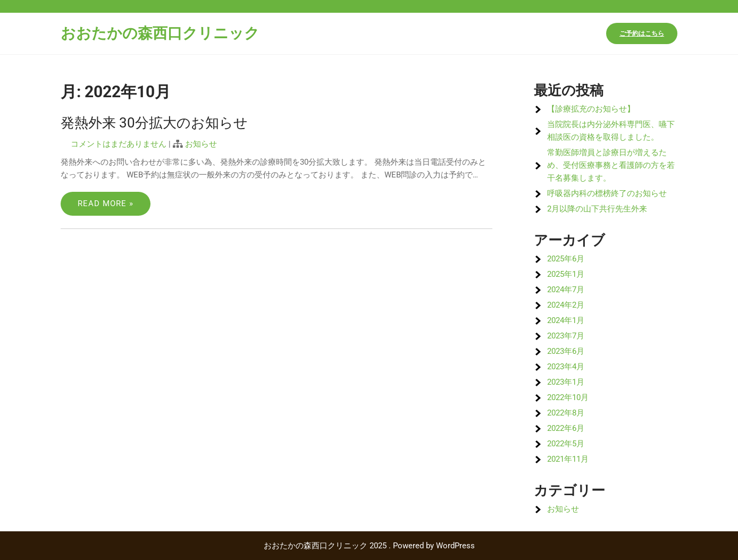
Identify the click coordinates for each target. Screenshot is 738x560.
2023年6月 (566, 351)
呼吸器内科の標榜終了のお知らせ (607, 193)
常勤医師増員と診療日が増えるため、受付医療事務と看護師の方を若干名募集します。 (611, 165)
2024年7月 (566, 290)
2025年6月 (566, 259)
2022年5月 (566, 444)
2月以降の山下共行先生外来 (597, 209)
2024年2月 (566, 305)
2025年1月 (566, 274)
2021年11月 (568, 459)
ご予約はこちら (642, 33)
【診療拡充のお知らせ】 (591, 109)
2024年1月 (566, 320)
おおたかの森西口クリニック (160, 33)
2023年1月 (566, 382)
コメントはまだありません (119, 144)
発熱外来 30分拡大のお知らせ (154, 123)
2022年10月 (568, 397)
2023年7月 (566, 336)
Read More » (106, 203)
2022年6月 (566, 428)
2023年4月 (566, 367)
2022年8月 (566, 413)
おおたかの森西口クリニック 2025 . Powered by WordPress (369, 546)
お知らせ (201, 144)
